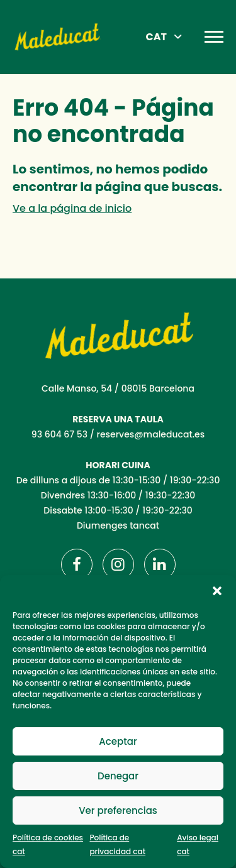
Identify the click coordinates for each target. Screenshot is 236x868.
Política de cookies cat (48, 844)
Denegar (118, 776)
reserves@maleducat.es (151, 434)
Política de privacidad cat (117, 844)
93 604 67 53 (59, 434)
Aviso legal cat (198, 844)
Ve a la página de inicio (72, 208)
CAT (156, 37)
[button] (217, 591)
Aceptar (118, 741)
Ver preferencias (118, 810)
